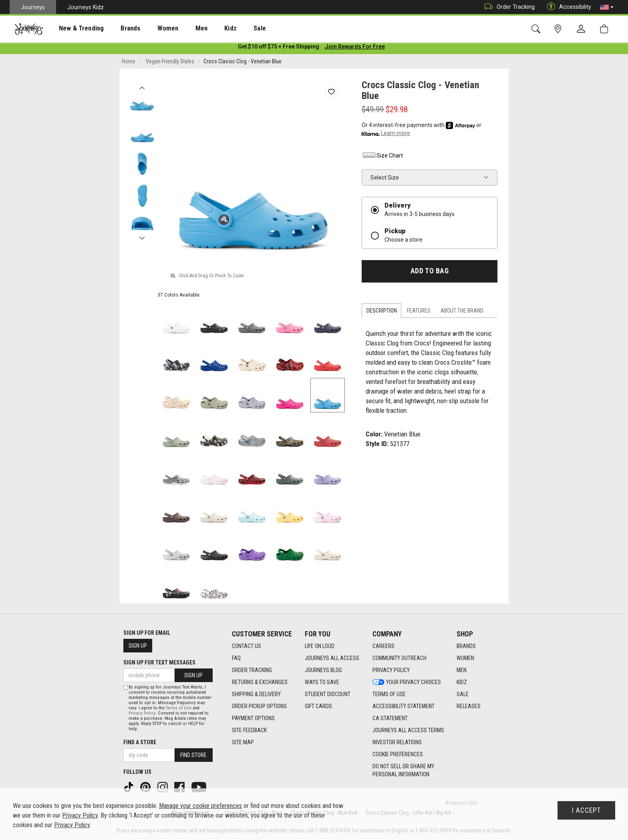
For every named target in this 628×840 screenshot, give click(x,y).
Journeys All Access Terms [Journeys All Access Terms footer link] (408, 730)
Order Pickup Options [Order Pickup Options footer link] (259, 706)
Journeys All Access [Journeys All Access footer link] (332, 658)
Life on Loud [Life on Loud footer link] (320, 646)
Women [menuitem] (151, 28)
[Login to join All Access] (279, 48)
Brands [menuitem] (118, 28)
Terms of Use (179, 708)
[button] (607, 7)
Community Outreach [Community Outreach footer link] (400, 658)
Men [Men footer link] (462, 670)
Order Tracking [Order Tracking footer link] (252, 670)
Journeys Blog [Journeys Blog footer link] (323, 670)
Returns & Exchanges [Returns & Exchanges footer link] (260, 682)
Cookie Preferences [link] (398, 754)
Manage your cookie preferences (200, 806)
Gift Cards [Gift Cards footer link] (318, 706)
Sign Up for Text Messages (159, 662)
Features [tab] (419, 312)
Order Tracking (508, 7)
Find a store (140, 742)
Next (142, 238)
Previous (142, 87)
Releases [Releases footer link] (469, 706)
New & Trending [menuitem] (74, 28)
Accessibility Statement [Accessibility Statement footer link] (404, 706)
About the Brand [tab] (462, 312)
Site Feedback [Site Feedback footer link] (249, 730)
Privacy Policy (142, 713)
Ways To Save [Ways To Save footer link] (322, 682)
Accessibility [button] (567, 7)
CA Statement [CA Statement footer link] (390, 718)
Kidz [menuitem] (206, 28)
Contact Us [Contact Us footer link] (247, 646)
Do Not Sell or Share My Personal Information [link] (403, 770)
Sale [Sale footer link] (463, 694)
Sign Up (138, 646)
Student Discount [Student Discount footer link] (328, 694)
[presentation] (74, 28)
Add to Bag (430, 273)
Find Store (193, 755)
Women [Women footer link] (465, 658)
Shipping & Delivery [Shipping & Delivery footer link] (256, 694)
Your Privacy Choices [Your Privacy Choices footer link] (407, 682)
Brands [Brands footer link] (466, 646)
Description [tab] (382, 312)
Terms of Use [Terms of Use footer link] (389, 694)
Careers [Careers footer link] (383, 646)
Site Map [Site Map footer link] (243, 742)
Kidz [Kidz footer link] (462, 682)
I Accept (586, 810)
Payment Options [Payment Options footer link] (253, 718)
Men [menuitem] (180, 28)
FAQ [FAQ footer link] (236, 658)
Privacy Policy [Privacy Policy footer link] (391, 670)
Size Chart (382, 157)
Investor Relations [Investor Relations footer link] (397, 742)
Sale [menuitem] (231, 28)
